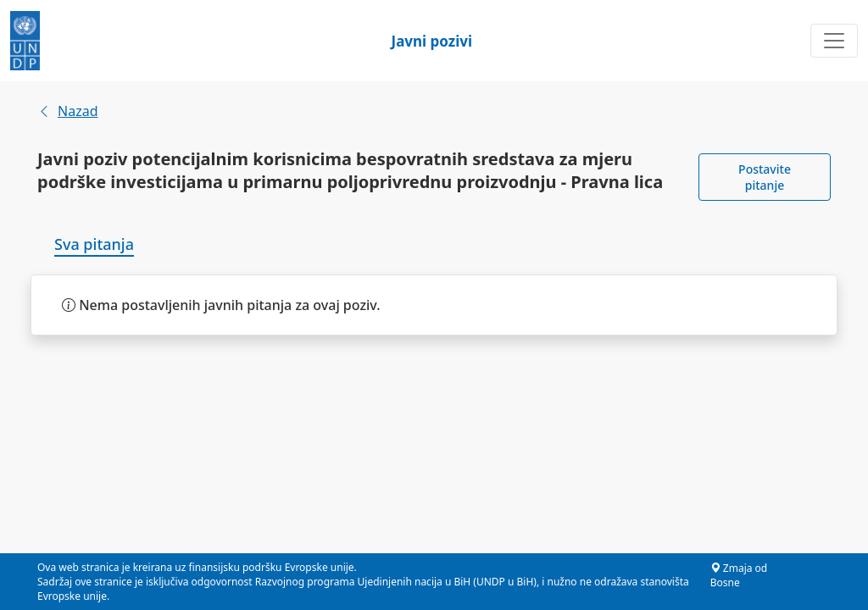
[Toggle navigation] (834, 41)
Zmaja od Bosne (739, 575)
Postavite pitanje (765, 177)
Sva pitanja (94, 244)
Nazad (67, 111)
